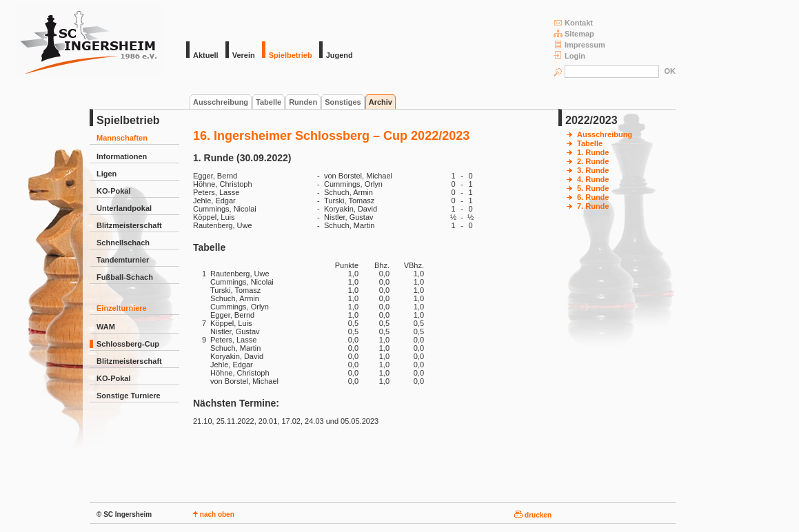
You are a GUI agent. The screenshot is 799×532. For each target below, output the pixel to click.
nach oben (214, 514)
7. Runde (593, 206)
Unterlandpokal (124, 208)
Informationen (122, 156)
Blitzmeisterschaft (129, 225)
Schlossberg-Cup (128, 344)
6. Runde (593, 197)
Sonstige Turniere (129, 396)
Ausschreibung (221, 102)
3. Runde (593, 170)
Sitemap (574, 33)
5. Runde (593, 188)
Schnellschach (123, 243)
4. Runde (593, 179)
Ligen (107, 174)
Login (569, 55)
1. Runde (593, 152)
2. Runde (593, 161)
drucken (533, 515)
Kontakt (573, 22)
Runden (303, 102)
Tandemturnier (123, 260)
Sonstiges (343, 102)
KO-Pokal (114, 191)
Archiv (381, 102)
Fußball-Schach (125, 277)
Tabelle (269, 102)
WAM (106, 327)
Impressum (579, 44)
